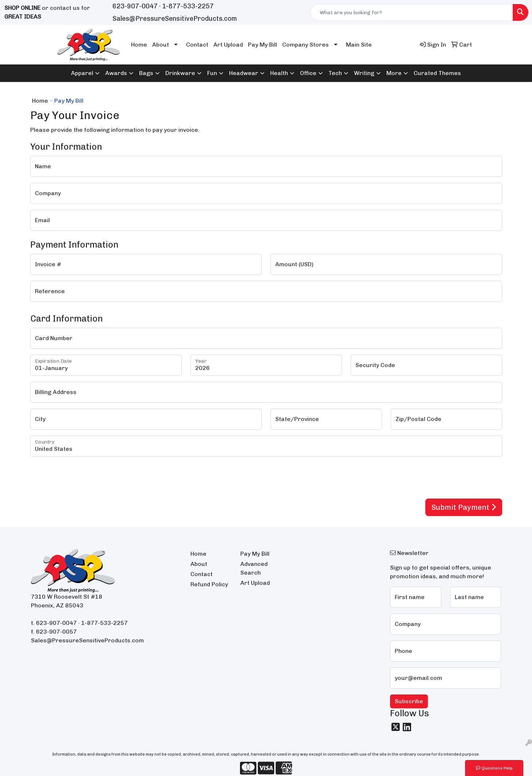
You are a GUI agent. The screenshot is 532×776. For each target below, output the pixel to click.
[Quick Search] (412, 12)
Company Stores (306, 45)
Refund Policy (209, 584)
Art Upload (228, 45)
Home (139, 45)
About (161, 45)
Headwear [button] (244, 73)
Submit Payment (464, 507)
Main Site (359, 45)
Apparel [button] (82, 73)
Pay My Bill (263, 45)
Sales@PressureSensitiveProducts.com (175, 19)
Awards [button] (116, 73)
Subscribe (409, 701)
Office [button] (308, 73)
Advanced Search (254, 568)
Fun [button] (212, 73)
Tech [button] (335, 73)
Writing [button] (364, 73)
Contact (197, 45)
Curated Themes (437, 73)
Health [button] (279, 73)
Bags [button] (146, 73)
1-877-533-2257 (188, 6)
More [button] (394, 73)
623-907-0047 (135, 6)
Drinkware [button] (180, 73)
